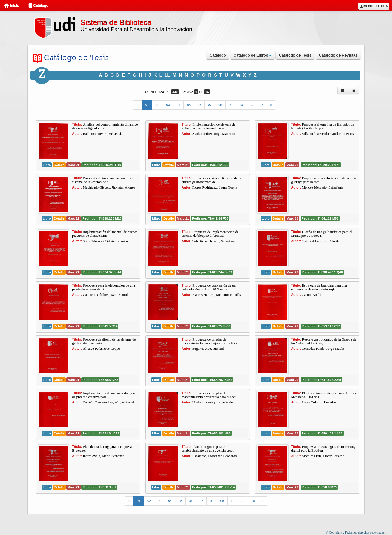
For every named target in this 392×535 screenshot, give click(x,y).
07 (210, 105)
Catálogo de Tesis (295, 55)
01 (147, 105)
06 (199, 105)
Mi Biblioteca (374, 6)
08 (220, 105)
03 (168, 105)
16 (261, 105)
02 (157, 105)
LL (167, 75)
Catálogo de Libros (252, 55)
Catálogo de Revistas (338, 55)
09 (231, 105)
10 (241, 105)
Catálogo (38, 6)
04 (178, 105)
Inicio (12, 6)
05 (189, 105)
